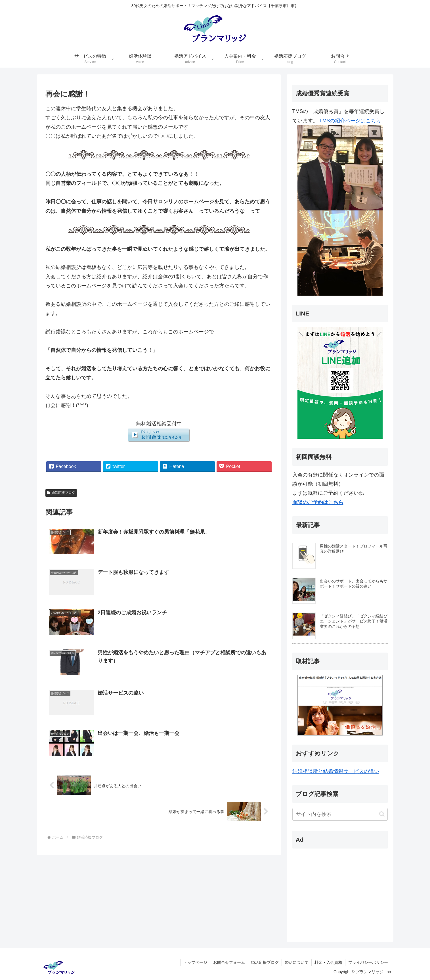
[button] (382, 814)
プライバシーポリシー (368, 962)
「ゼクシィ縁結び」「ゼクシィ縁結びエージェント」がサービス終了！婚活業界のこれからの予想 (354, 621)
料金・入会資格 (328, 962)
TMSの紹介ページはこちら (340, 207)
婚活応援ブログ (61, 493)
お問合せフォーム (229, 962)
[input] (340, 814)
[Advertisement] (328, 889)
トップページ (195, 962)
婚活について (297, 962)
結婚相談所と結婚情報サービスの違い (336, 771)
